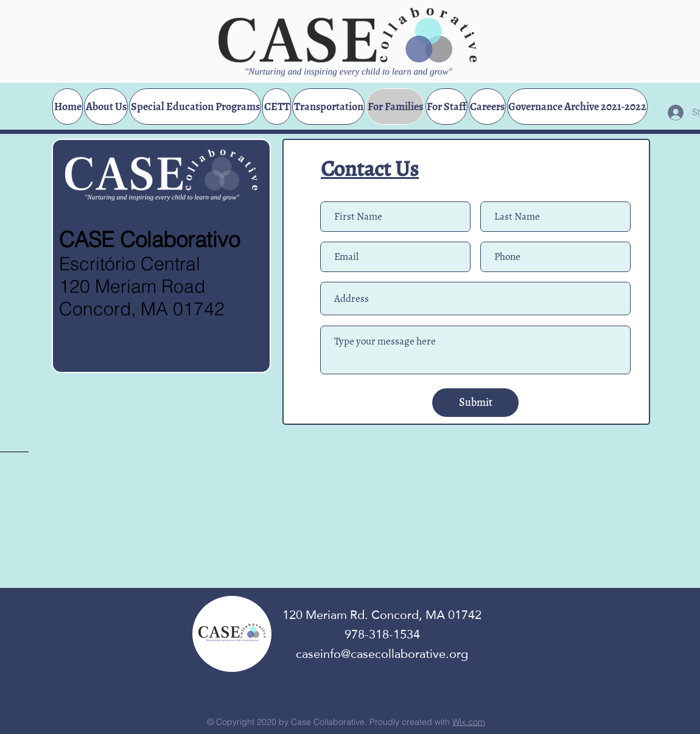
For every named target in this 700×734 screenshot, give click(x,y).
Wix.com (469, 722)
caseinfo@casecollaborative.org (382, 654)
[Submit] (475, 403)
